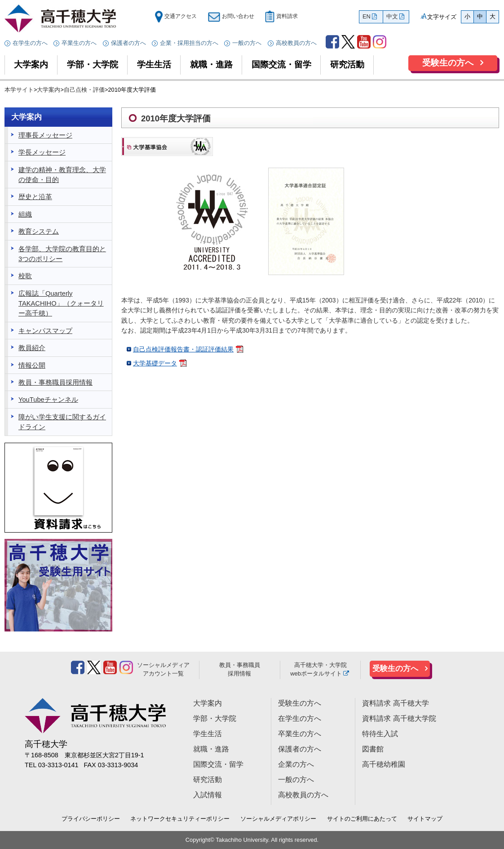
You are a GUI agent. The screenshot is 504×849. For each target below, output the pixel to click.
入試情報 (208, 795)
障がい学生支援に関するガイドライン (62, 422)
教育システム (39, 231)
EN (367, 16)
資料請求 (281, 16)
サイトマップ (425, 819)
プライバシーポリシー (91, 819)
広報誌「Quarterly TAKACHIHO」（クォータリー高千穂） (61, 304)
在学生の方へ (30, 43)
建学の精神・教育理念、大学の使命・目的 (62, 175)
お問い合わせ (231, 16)
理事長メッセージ (45, 135)
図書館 (373, 749)
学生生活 (154, 64)
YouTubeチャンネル (48, 400)
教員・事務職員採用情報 (55, 382)
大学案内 (31, 64)
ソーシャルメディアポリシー (278, 819)
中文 (392, 16)
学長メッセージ (42, 152)
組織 (25, 214)
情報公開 (32, 365)
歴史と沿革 (35, 197)
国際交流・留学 (281, 64)
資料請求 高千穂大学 (395, 703)
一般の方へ (247, 43)
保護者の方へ (128, 43)
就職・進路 (211, 64)
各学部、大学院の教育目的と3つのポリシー (62, 254)
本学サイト (19, 90)
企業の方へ (296, 764)
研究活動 (347, 64)
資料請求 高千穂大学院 (399, 718)
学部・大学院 (93, 64)
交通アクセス (176, 16)
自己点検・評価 (84, 90)
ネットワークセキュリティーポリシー (180, 819)
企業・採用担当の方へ (189, 43)
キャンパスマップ (45, 331)
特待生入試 (380, 734)
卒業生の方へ (79, 43)
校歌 (25, 276)
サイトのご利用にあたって (362, 819)
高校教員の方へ (296, 43)
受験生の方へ (448, 63)
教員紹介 (32, 348)
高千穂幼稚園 (384, 764)
